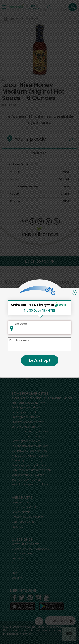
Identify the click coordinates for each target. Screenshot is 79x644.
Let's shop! (40, 360)
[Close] (74, 292)
